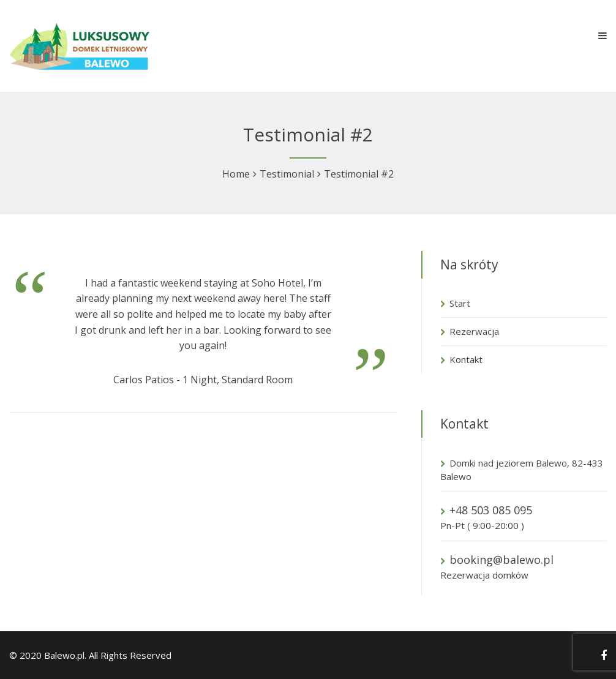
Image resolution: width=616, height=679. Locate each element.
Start (460, 303)
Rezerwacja (474, 331)
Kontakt (466, 359)
